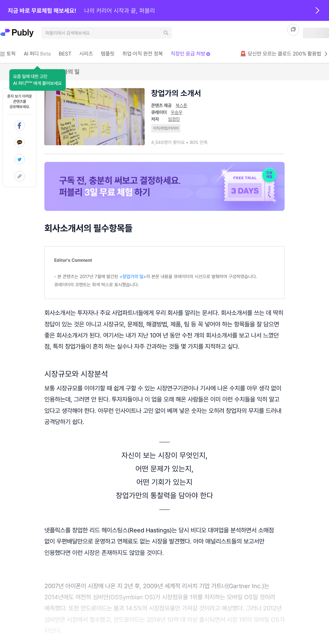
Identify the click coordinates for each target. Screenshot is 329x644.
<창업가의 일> (133, 276)
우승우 (177, 112)
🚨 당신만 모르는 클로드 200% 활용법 (284, 54)
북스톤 (181, 105)
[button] (37, 80)
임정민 (174, 119)
